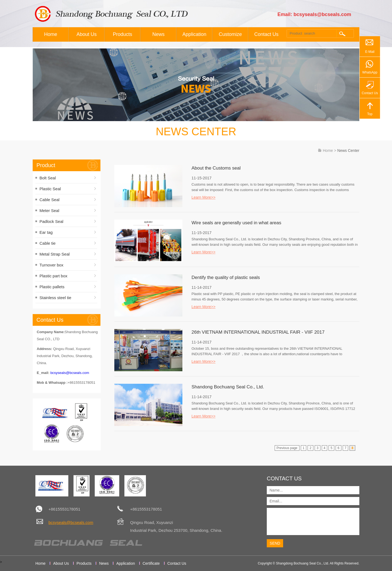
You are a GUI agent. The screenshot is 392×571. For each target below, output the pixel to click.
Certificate (151, 563)
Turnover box (51, 265)
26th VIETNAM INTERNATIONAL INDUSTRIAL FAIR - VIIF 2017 (258, 332)
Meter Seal (49, 211)
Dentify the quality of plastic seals (226, 277)
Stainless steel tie (55, 298)
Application (194, 34)
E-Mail (370, 52)
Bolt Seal (48, 178)
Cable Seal (49, 200)
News (158, 34)
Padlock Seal (51, 221)
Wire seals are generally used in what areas (237, 223)
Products (122, 34)
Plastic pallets (52, 287)
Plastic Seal (50, 189)
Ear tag (46, 232)
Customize (230, 34)
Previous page (287, 448)
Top (370, 114)
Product (46, 165)
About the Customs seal (216, 168)
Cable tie (48, 243)
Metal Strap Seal (55, 254)
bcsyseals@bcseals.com (70, 373)
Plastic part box (53, 276)
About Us (87, 34)
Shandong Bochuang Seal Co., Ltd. (228, 387)
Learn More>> (204, 197)
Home (51, 34)
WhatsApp (370, 72)
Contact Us (266, 34)
